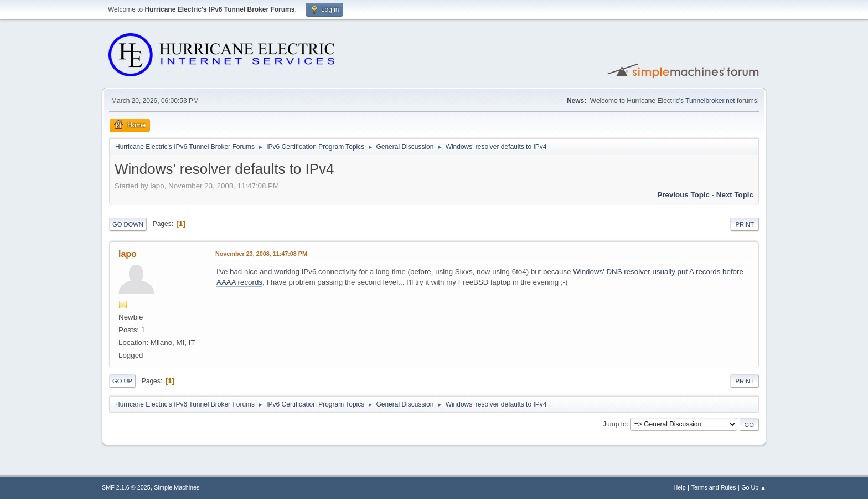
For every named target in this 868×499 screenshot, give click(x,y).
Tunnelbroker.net (710, 101)
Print (745, 224)
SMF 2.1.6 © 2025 (126, 487)
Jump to (615, 424)
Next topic (735, 195)
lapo (128, 254)
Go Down (128, 224)
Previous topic (683, 195)
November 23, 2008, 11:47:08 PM (261, 254)
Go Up (122, 381)
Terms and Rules (714, 487)
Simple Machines (177, 487)
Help (680, 487)
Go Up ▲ (754, 487)
